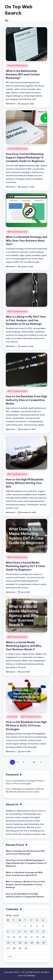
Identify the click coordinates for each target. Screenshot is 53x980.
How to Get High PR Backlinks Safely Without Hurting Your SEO (25, 483)
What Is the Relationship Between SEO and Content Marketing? (23, 74)
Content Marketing (17, 66)
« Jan (10, 957)
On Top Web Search (19, 10)
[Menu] (7, 20)
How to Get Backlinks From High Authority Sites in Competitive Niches (26, 400)
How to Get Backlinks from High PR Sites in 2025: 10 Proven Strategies (26, 726)
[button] (40, 762)
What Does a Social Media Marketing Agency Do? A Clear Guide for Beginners (26, 566)
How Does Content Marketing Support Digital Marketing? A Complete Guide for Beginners (25, 158)
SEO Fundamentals (17, 232)
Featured (12, 717)
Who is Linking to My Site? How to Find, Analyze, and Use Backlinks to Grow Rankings (26, 320)
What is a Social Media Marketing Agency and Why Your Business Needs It (24, 646)
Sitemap (31, 975)
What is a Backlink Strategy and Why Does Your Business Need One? (26, 240)
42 (34, 762)
